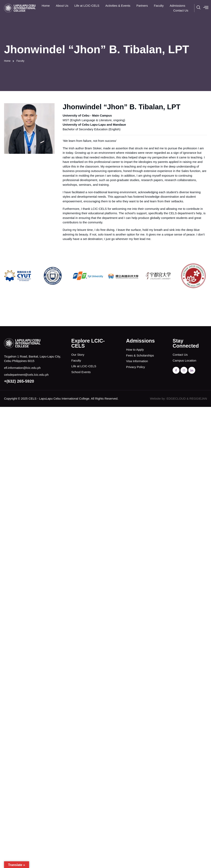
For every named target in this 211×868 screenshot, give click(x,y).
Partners (142, 6)
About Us (62, 6)
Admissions (178, 6)
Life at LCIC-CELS (87, 6)
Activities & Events (118, 6)
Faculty (159, 6)
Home (46, 6)
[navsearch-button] (198, 8)
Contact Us (181, 10)
